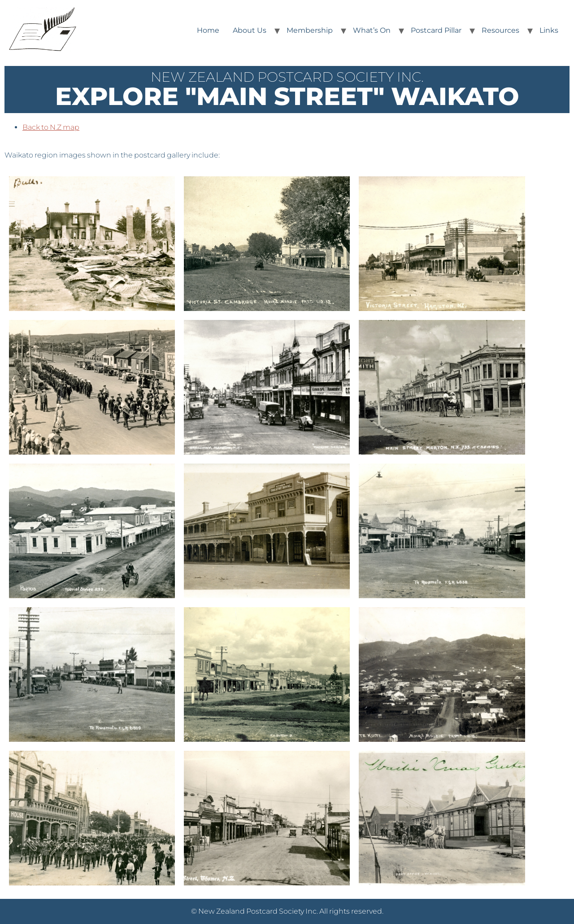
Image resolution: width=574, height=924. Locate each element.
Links (549, 30)
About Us (250, 30)
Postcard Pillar (436, 30)
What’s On (372, 30)
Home (208, 30)
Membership (310, 30)
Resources (500, 30)
